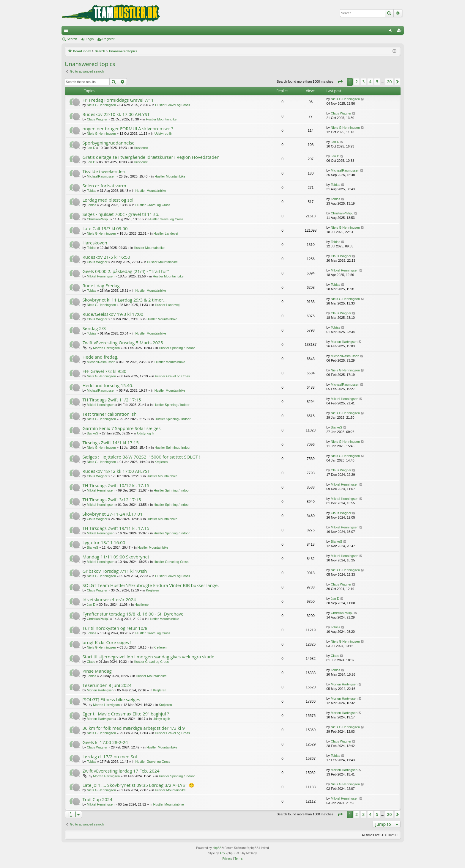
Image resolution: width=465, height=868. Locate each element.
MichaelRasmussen (101, 176)
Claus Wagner (97, 119)
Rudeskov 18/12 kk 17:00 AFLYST (116, 471)
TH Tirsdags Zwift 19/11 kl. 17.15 (116, 528)
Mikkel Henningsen (101, 276)
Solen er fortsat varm (104, 186)
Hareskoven (95, 243)
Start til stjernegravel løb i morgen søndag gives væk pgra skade (149, 657)
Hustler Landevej (166, 233)
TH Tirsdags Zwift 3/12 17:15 (112, 500)
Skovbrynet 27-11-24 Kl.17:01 (113, 514)
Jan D (91, 148)
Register (108, 39)
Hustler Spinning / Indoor (177, 348)
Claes (91, 662)
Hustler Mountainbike (161, 119)
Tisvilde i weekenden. (105, 171)
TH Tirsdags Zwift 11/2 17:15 (112, 400)
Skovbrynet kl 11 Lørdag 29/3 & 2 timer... (125, 300)
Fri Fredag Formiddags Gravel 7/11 (118, 100)
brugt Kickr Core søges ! (107, 642)
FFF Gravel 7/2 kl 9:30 (105, 371)
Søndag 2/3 (94, 328)
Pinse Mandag (97, 671)
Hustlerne (141, 148)
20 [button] (389, 82)
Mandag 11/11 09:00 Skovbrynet (116, 557)
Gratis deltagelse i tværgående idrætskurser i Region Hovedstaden (151, 157)
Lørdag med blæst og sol (108, 200)
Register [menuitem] (400, 32)
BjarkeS (93, 433)
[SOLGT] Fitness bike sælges (111, 699)
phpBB (217, 848)
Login (90, 39)
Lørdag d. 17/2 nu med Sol (110, 756)
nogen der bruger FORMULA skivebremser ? (128, 128)
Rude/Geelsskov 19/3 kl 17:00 (113, 314)
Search (72, 39)
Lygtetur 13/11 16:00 (104, 542)
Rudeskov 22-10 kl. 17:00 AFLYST (116, 114)
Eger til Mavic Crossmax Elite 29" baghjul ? (126, 714)
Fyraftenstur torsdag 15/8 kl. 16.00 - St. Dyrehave (133, 614)
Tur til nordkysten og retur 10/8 (115, 628)
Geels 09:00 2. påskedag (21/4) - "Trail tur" (126, 271)
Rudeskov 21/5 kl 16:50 (106, 257)
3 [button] (363, 82)
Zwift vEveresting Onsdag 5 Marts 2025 (123, 343)
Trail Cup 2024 (97, 799)
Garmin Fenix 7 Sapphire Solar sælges (122, 428)
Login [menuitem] (391, 32)
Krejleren (161, 462)
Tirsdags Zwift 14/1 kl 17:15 (111, 442)
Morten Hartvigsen (106, 348)
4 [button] (370, 82)
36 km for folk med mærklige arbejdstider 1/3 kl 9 (134, 728)
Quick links (67, 32)
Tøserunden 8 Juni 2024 (107, 685)
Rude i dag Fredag (101, 285)
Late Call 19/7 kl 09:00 (105, 228)
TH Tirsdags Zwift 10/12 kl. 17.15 (116, 485)
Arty (222, 853)
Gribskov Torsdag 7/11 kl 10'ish (115, 571)
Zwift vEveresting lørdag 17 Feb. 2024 (121, 771)
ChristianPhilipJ (98, 219)
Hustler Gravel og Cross (172, 105)
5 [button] (377, 82)
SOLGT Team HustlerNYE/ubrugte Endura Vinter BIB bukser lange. (151, 585)
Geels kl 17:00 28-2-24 (105, 742)
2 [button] (357, 82)
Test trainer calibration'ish (110, 414)
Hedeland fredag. (101, 357)
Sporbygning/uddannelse (109, 143)
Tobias (92, 191)
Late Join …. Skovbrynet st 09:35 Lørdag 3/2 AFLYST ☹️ (138, 785)
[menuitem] (227, 859)
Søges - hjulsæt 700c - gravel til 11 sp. (121, 214)
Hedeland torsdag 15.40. (108, 385)
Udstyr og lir (163, 134)
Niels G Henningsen (101, 105)
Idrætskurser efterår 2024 (109, 599)
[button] (340, 82)
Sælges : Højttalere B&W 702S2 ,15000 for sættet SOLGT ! (142, 457)
